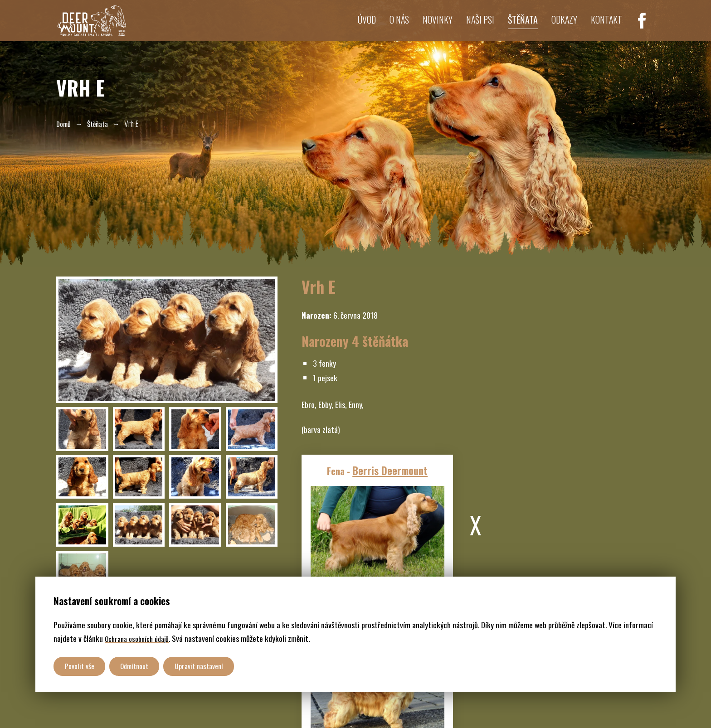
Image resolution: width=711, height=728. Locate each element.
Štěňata (512, 26)
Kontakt (604, 26)
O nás (377, 26)
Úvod (342, 26)
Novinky (419, 26)
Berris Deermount (386, 485)
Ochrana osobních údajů (141, 636)
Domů (65, 123)
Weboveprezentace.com (287, 707)
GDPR (177, 707)
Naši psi (466, 26)
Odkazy (558, 26)
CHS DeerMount (139, 707)
